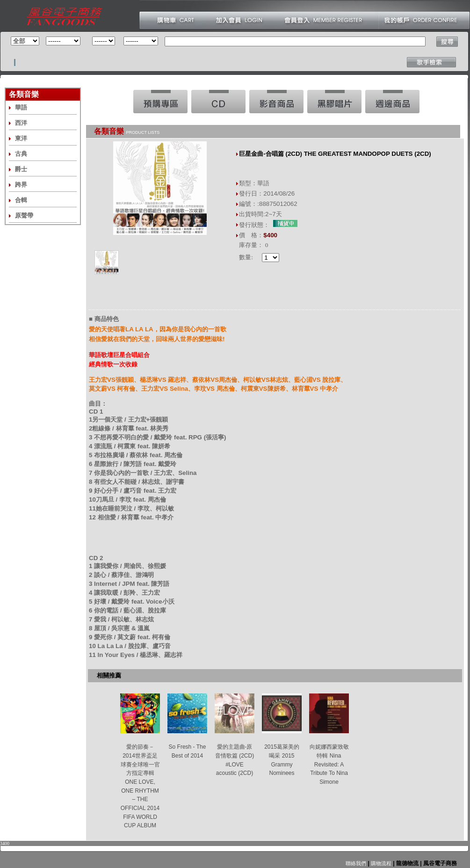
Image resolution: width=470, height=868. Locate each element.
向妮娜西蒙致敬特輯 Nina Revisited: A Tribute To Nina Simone (329, 764)
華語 (21, 107)
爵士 (21, 169)
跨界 (21, 185)
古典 (21, 154)
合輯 (21, 200)
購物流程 (380, 863)
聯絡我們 (356, 863)
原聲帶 (24, 215)
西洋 (21, 123)
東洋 (21, 138)
